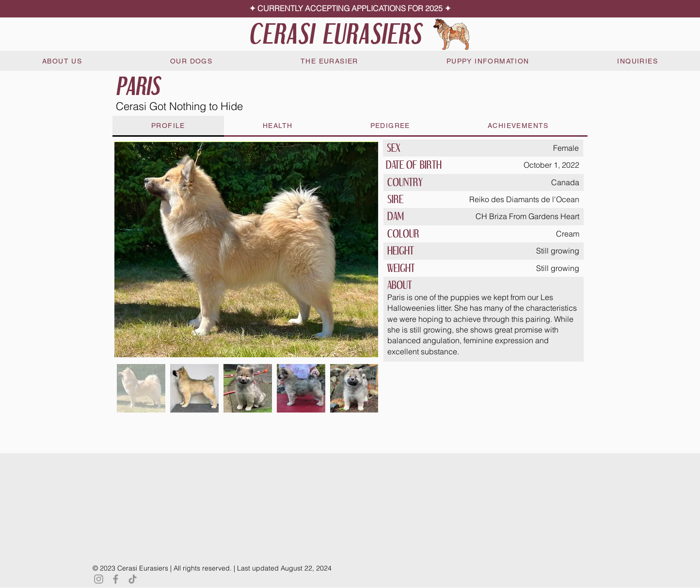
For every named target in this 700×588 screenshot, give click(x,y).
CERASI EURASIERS (335, 34)
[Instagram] (99, 579)
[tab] (168, 126)
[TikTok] (133, 579)
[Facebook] (116, 579)
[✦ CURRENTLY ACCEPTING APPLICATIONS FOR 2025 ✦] (350, 8)
